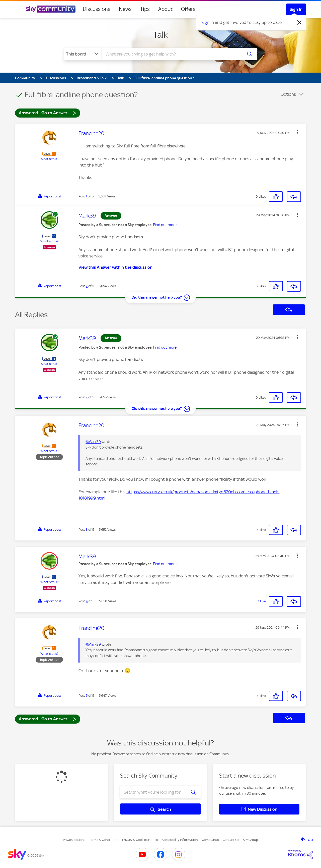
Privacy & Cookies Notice (140, 840)
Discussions (97, 9)
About (165, 9)
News (125, 9)
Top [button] (309, 839)
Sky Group (251, 840)
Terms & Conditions (104, 840)
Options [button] (288, 94)
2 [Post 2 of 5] (87, 286)
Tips (145, 9)
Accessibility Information (180, 840)
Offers (188, 9)
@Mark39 (93, 442)
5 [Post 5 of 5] (87, 696)
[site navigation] (18, 9)
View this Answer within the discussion (115, 267)
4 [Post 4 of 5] (87, 601)
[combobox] (172, 54)
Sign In (296, 9)
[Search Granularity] (83, 54)
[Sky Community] (51, 9)
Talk (160, 35)
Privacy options (74, 840)
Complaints (210, 840)
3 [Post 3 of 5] (87, 530)
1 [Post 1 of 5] (86, 196)
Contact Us (231, 840)
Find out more (165, 225)
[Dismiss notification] (299, 23)
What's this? (49, 159)
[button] (297, 132)
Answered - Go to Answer (48, 113)
